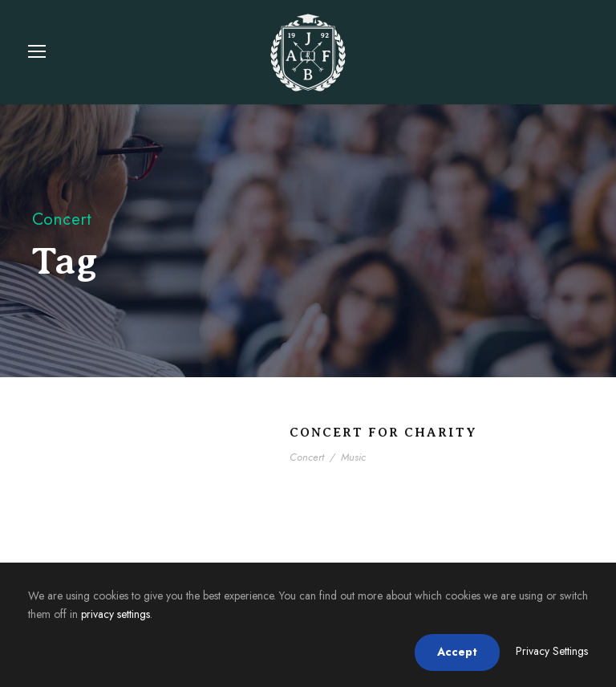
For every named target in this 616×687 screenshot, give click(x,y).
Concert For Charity (383, 433)
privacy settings (115, 614)
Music (353, 457)
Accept (457, 652)
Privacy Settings (552, 651)
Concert (307, 457)
